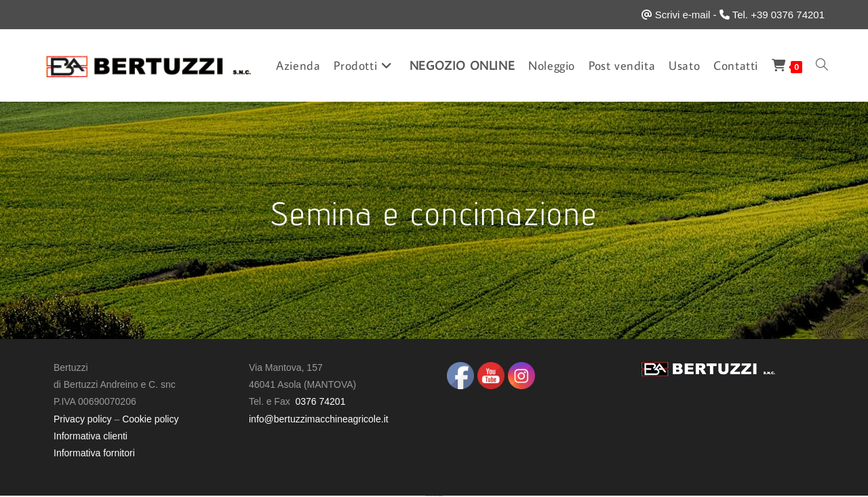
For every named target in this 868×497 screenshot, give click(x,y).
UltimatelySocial (440, 496)
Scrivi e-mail (683, 15)
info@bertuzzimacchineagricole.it (319, 419)
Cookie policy (150, 419)
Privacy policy (83, 419)
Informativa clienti (91, 436)
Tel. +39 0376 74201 (778, 15)
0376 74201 (320, 401)
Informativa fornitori (94, 453)
